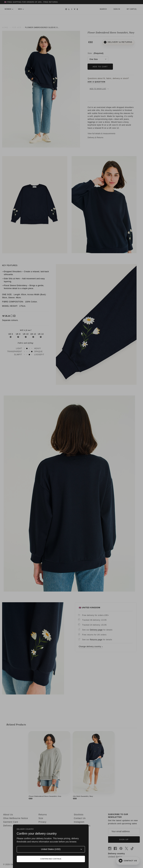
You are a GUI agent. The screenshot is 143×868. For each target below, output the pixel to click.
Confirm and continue (51, 859)
